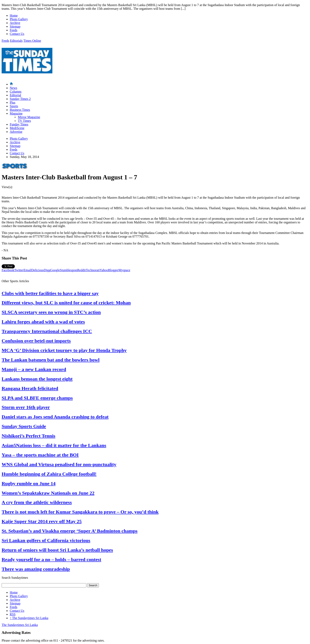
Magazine (16, 113)
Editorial (15, 95)
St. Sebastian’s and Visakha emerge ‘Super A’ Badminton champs (70, 531)
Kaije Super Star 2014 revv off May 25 (42, 521)
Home (14, 16)
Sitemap (15, 26)
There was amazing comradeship (36, 569)
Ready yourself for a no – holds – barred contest (51, 559)
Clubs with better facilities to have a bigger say (50, 293)
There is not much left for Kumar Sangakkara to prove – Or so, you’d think (80, 512)
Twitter (19, 270)
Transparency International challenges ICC (47, 331)
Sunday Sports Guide (24, 426)
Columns (16, 92)
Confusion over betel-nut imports (36, 341)
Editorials (16, 41)
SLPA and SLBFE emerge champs (37, 398)
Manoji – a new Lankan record (34, 369)
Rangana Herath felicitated (30, 388)
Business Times (20, 110)
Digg (47, 270)
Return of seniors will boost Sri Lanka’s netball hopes (57, 550)
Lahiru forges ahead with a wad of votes (43, 322)
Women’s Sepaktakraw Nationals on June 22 (48, 493)
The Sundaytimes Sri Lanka (29, 618)
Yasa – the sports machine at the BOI (40, 455)
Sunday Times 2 (20, 99)
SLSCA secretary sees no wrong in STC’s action (51, 312)
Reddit (82, 270)
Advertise (16, 132)
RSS (13, 614)
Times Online (32, 41)
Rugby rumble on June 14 (29, 483)
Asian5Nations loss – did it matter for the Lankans (54, 445)
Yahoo (104, 270)
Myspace (124, 270)
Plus (13, 102)
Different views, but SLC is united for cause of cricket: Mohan (66, 303)
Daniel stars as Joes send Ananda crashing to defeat (55, 417)
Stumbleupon (69, 270)
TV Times (24, 121)
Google (55, 270)
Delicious (37, 270)
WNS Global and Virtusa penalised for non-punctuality (59, 464)
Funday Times (19, 124)
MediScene (17, 128)
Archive (15, 23)
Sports (14, 106)
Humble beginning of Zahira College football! (49, 474)
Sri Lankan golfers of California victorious (46, 540)
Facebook (8, 270)
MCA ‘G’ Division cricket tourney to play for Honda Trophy (64, 350)
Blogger (113, 270)
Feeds (14, 30)
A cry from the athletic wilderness (37, 502)
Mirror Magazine (29, 117)
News (13, 88)
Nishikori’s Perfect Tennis (28, 436)
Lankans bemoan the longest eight (37, 379)
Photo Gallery (19, 19)
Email (27, 270)
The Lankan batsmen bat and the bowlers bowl (51, 360)
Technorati (93, 270)
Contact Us (17, 34)
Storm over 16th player (26, 407)
